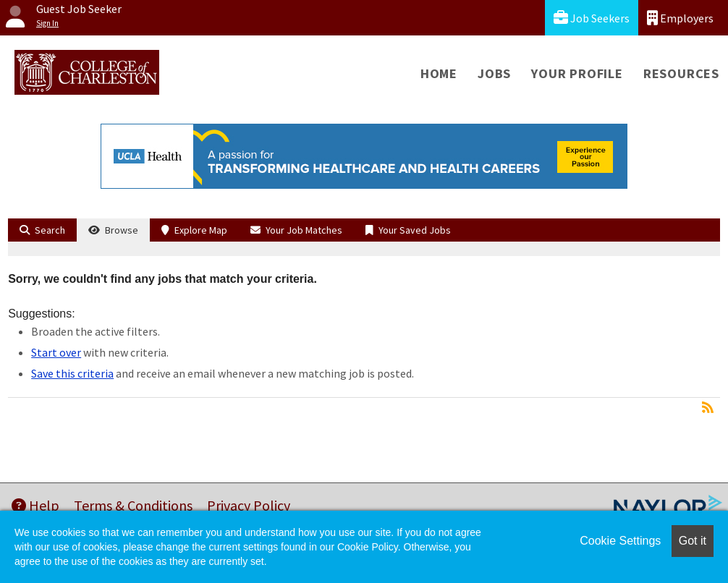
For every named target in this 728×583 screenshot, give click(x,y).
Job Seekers (592, 18)
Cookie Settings (620, 541)
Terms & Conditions (133, 505)
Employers (680, 18)
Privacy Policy (249, 505)
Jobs (494, 73)
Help (35, 505)
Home (439, 73)
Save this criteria (72, 373)
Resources (681, 73)
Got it (693, 541)
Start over (56, 352)
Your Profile (577, 73)
